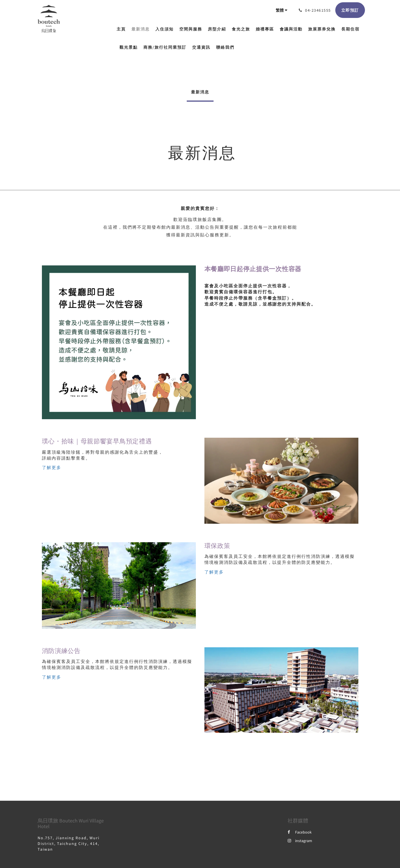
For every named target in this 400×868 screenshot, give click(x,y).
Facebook (300, 832)
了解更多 (52, 467)
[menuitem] (123, 29)
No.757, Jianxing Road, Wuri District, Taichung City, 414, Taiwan (69, 844)
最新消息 (200, 92)
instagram (300, 841)
